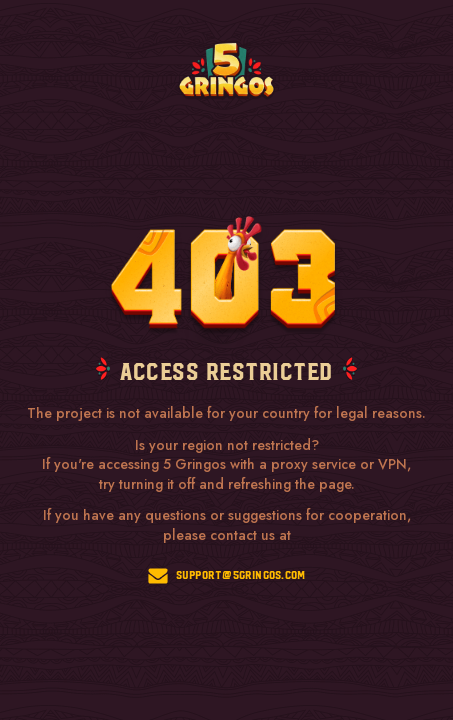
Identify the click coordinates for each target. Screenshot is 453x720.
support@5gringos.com (227, 576)
